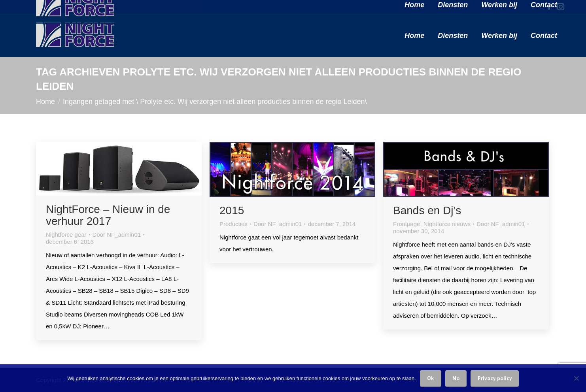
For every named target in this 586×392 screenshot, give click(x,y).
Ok (431, 378)
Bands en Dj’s (427, 210)
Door (117, 235)
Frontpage (406, 224)
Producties (233, 224)
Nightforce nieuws (447, 224)
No (456, 378)
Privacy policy (495, 378)
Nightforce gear (66, 235)
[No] (576, 378)
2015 (232, 210)
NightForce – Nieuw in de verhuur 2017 (108, 215)
